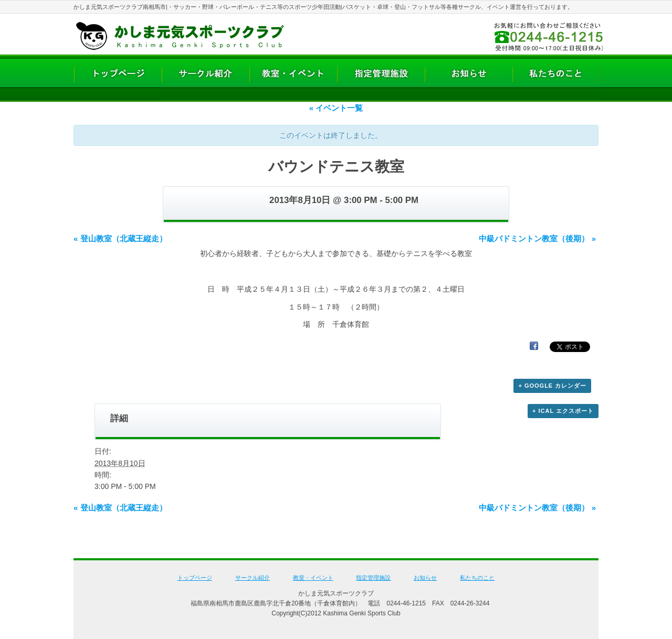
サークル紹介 (253, 578)
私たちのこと (477, 578)
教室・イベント (313, 578)
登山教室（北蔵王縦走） (120, 238)
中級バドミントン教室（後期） (537, 238)
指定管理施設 (373, 578)
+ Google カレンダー (552, 386)
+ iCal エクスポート (563, 411)
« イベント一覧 (336, 108)
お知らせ (425, 578)
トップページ (195, 578)
